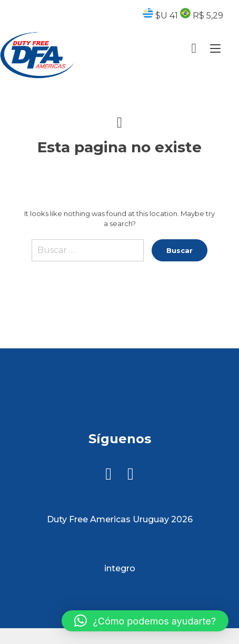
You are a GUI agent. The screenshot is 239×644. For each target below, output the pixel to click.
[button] (145, 621)
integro (120, 568)
